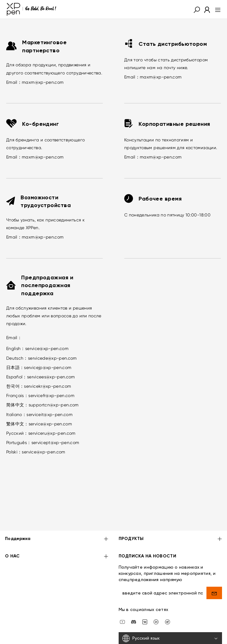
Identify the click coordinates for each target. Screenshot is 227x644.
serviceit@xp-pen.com (50, 414)
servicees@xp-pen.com (51, 377)
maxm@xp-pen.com (43, 82)
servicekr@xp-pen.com (47, 386)
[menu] (216, 9)
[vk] (145, 603)
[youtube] (122, 603)
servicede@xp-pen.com (52, 358)
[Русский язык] (170, 620)
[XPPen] (31, 9)
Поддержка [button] (57, 521)
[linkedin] (156, 603)
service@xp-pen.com (47, 348)
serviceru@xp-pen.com (52, 433)
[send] (214, 574)
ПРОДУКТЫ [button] (170, 521)
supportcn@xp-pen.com (54, 405)
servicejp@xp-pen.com (48, 367)
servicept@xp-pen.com (55, 443)
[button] (197, 9)
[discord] (134, 603)
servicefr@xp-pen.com (51, 395)
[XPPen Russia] (168, 603)
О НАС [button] (57, 538)
